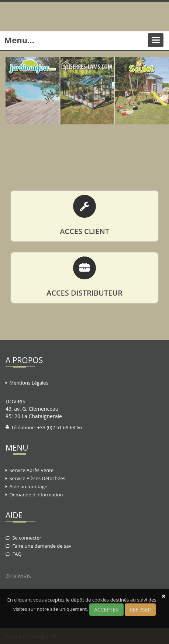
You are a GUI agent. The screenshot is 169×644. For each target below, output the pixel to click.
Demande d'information (36, 495)
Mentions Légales (29, 383)
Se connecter (27, 538)
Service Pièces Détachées (37, 478)
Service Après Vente (31, 470)
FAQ (17, 554)
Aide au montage (28, 486)
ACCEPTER (106, 609)
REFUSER (140, 609)
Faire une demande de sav (42, 546)
